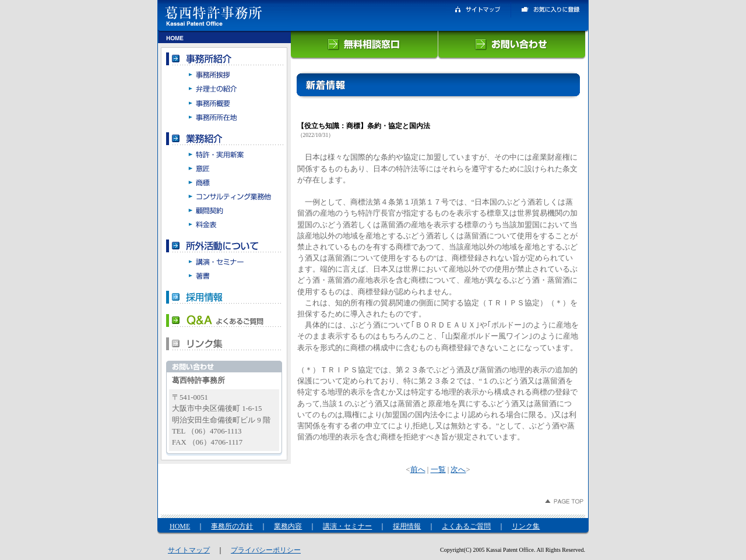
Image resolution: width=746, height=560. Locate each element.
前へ (418, 470)
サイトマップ (189, 550)
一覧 (438, 470)
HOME (180, 526)
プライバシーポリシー (266, 550)
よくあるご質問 (466, 526)
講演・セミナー (347, 526)
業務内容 (288, 526)
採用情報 (407, 526)
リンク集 (526, 526)
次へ (458, 470)
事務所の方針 (232, 526)
